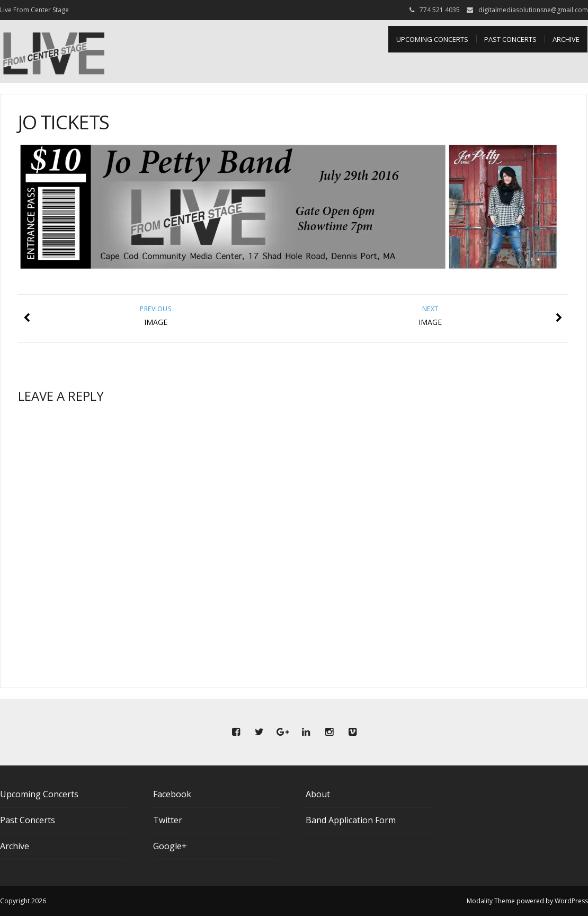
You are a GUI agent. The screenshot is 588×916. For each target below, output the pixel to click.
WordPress (571, 901)
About (318, 794)
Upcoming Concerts (432, 39)
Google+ (170, 846)
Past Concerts (510, 39)
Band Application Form (351, 820)
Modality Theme (491, 901)
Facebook (172, 794)
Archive (566, 39)
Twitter (168, 820)
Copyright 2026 (23, 901)
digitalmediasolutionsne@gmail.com (533, 10)
